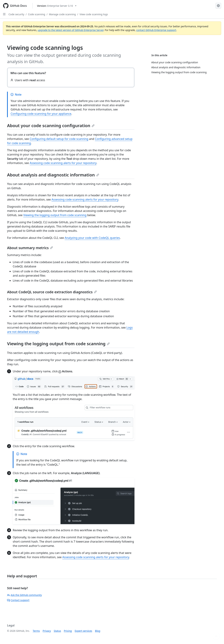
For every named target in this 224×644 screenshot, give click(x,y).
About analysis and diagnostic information (53, 175)
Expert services (83, 631)
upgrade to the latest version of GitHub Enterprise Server (71, 30)
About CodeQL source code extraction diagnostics (52, 292)
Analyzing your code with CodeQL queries (92, 238)
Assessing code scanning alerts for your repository (63, 163)
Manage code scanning (62, 14)
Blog (98, 631)
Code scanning (37, 14)
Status (57, 631)
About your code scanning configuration (51, 125)
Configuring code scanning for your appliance (41, 114)
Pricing (68, 631)
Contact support (18, 600)
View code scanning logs (94, 14)
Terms (36, 631)
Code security (16, 14)
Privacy (47, 631)
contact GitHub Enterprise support (156, 30)
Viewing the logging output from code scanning (55, 215)
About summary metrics (30, 248)
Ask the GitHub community (25, 595)
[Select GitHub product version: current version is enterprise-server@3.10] (57, 6)
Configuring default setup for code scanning (59, 139)
